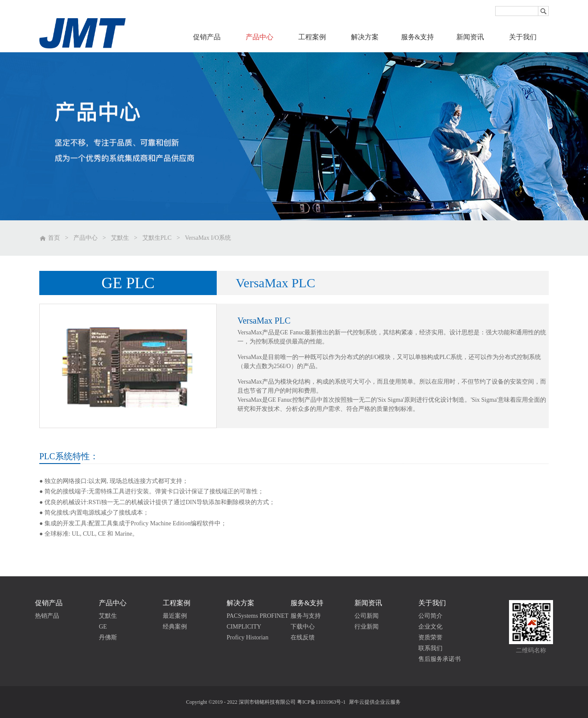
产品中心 (85, 238)
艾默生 (120, 238)
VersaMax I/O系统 (208, 238)
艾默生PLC (157, 238)
